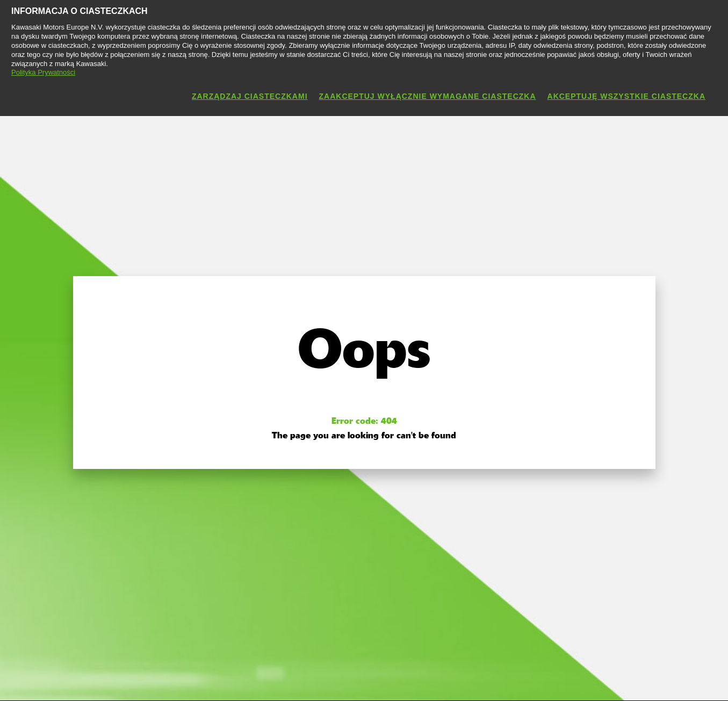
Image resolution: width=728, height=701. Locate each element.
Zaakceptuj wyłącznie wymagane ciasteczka (428, 96)
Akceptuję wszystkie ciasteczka (626, 96)
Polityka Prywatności (43, 72)
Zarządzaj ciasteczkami (250, 96)
